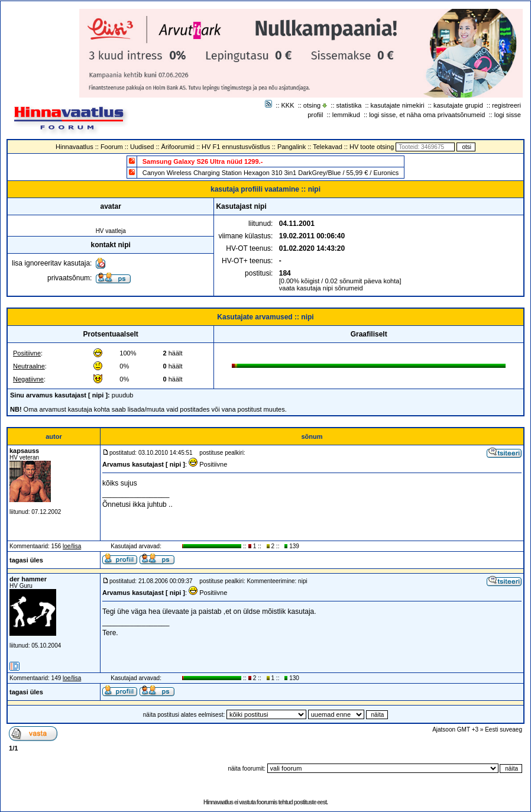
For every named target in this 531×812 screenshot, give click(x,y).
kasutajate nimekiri (398, 105)
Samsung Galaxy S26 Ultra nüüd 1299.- (203, 161)
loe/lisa (72, 546)
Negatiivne (28, 379)
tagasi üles (26, 560)
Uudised (142, 147)
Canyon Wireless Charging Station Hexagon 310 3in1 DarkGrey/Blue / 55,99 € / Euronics (271, 173)
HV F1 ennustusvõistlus (236, 147)
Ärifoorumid (178, 147)
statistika (349, 105)
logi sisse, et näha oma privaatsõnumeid (427, 115)
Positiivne (27, 353)
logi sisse (508, 115)
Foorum (112, 147)
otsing (312, 105)
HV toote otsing (372, 147)
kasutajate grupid (458, 105)
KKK (288, 105)
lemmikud (346, 115)
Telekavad (328, 147)
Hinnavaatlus (75, 147)
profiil (315, 115)
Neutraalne (29, 366)
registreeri (506, 105)
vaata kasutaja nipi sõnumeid (321, 288)
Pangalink (292, 147)
